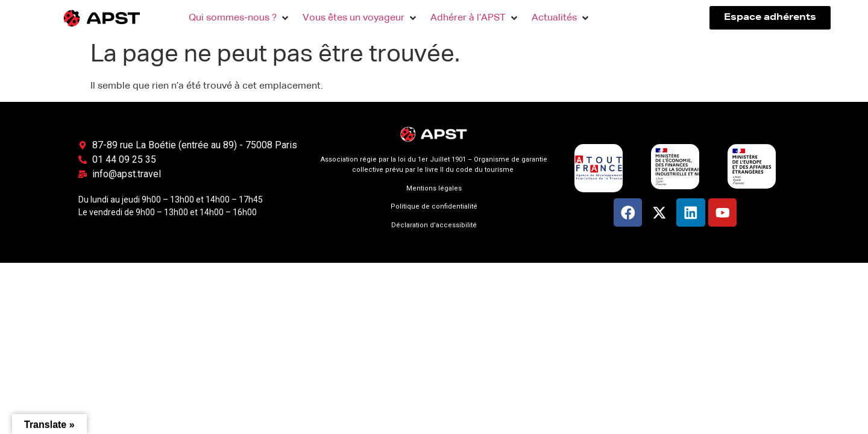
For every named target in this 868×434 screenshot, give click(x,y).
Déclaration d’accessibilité (434, 225)
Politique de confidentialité (434, 206)
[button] (240, 18)
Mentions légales (434, 188)
